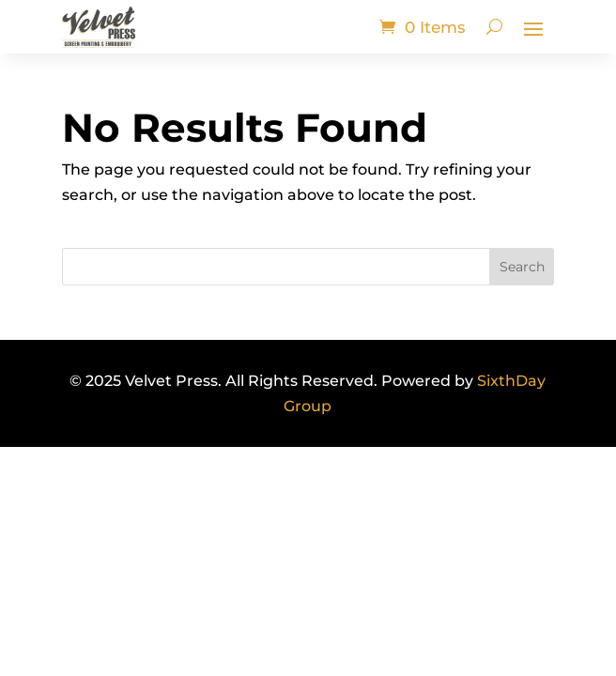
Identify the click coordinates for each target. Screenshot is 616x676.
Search (522, 267)
